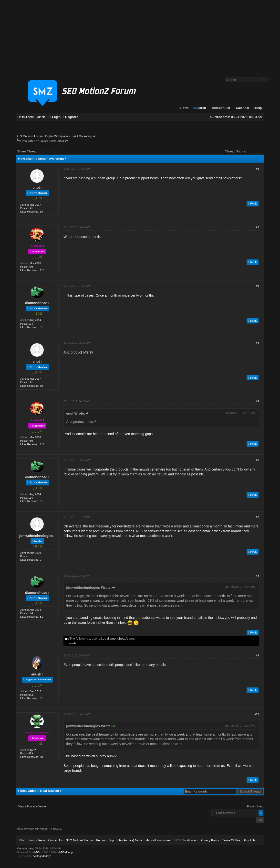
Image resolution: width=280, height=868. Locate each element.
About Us (249, 840)
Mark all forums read (159, 840)
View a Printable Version (33, 806)
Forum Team (37, 840)
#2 (258, 227)
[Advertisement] (140, 36)
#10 (257, 714)
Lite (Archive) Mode (130, 840)
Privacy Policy (210, 840)
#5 (258, 401)
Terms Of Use (231, 840)
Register (70, 117)
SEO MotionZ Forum (29, 136)
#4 (258, 343)
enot (36, 188)
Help (257, 108)
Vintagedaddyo (42, 856)
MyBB (36, 852)
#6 (258, 460)
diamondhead (36, 303)
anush (72, 643)
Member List (220, 108)
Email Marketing (81, 136)
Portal (184, 108)
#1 (258, 169)
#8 (258, 576)
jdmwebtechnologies (36, 536)
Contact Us (55, 840)
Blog (22, 840)
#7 (258, 517)
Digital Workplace (57, 136)
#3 (258, 286)
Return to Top (105, 840)
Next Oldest (29, 791)
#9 (258, 655)
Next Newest (50, 791)
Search (199, 108)
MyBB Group (65, 852)
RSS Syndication (187, 840)
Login (55, 117)
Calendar (242, 108)
